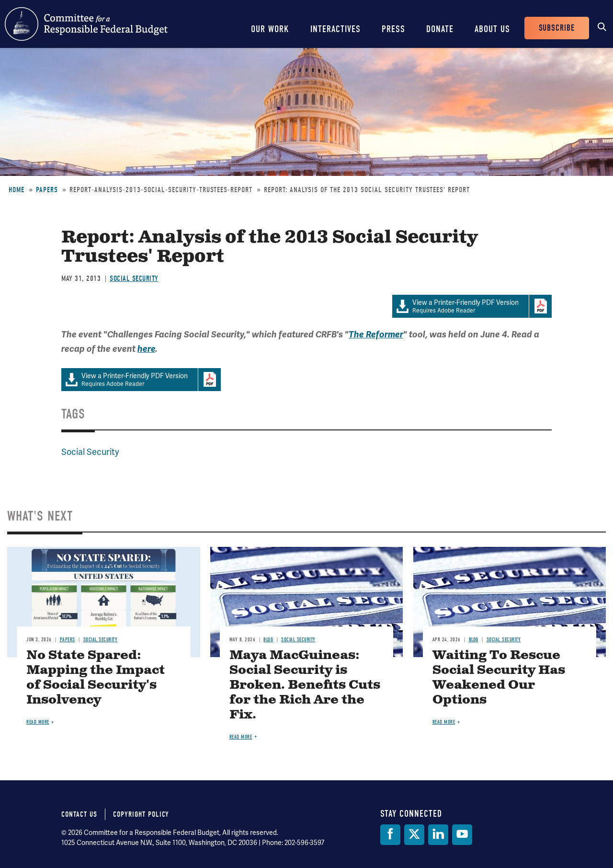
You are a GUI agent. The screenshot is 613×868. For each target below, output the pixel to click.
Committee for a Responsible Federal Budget (86, 24)
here (146, 349)
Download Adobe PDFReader (540, 306)
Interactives (335, 29)
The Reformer (376, 335)
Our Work (270, 29)
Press (393, 29)
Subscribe (557, 28)
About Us (492, 29)
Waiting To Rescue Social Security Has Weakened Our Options (499, 678)
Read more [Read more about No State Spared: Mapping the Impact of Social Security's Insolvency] (38, 722)
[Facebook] (390, 835)
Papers (47, 190)
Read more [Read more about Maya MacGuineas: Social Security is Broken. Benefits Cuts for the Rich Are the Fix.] (241, 737)
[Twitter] (414, 835)
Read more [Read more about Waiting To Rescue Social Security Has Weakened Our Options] (444, 722)
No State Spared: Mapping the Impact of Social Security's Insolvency (96, 678)
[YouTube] (462, 835)
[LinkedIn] (438, 835)
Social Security (134, 278)
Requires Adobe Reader (460, 307)
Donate (440, 29)
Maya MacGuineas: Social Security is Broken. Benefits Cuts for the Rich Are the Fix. (305, 685)
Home (17, 190)
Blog (268, 640)
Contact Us (79, 814)
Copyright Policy (141, 814)
